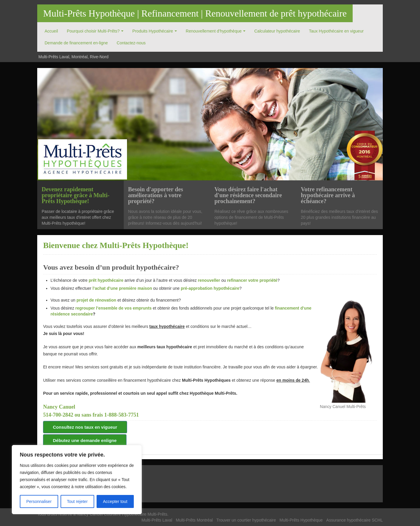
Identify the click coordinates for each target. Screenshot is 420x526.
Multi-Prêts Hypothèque (301, 520)
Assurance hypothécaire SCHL (355, 520)
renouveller (209, 280)
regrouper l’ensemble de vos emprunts (113, 308)
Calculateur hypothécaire (277, 31)
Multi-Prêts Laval (157, 520)
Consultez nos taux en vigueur (85, 427)
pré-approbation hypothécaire (210, 288)
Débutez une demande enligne (85, 440)
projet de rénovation (96, 300)
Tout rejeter (77, 501)
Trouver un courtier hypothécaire (246, 520)
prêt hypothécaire (106, 280)
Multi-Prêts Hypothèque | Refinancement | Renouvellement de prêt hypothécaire (195, 13)
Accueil (51, 31)
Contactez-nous (131, 43)
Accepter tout (115, 501)
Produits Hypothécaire (153, 31)
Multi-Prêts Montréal (194, 520)
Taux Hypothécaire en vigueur (336, 31)
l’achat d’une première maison (122, 288)
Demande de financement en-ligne (76, 43)
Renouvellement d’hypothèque (214, 31)
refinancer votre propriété (252, 280)
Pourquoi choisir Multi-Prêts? (93, 31)
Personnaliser (39, 501)
